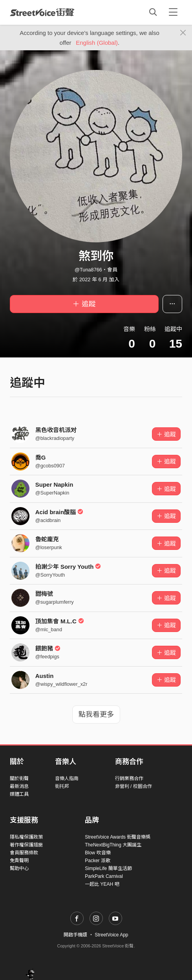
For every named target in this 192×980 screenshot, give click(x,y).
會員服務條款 (24, 853)
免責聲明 (19, 861)
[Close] (183, 33)
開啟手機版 (75, 935)
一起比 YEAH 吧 (102, 884)
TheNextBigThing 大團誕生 (113, 845)
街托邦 (62, 786)
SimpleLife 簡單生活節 (108, 868)
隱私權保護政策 (26, 837)
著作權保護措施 (26, 845)
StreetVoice (42, 12)
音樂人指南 (67, 779)
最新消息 (19, 786)
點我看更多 (96, 714)
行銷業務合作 (129, 779)
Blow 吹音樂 (98, 853)
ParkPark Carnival (104, 876)
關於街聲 (19, 779)
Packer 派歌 (98, 861)
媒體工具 (19, 794)
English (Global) (97, 43)
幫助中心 (19, 868)
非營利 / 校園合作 (133, 786)
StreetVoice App (111, 935)
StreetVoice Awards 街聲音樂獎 (118, 837)
